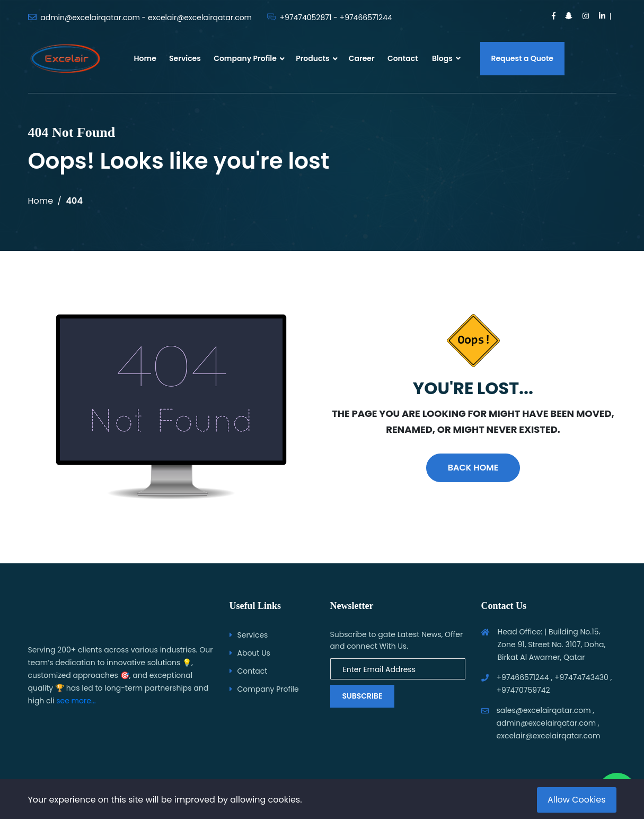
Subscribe (363, 696)
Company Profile (245, 58)
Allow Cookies (577, 800)
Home (145, 58)
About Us (254, 653)
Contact (403, 58)
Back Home (473, 468)
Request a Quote (523, 58)
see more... (76, 701)
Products (312, 58)
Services (185, 58)
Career (362, 58)
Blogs (446, 58)
